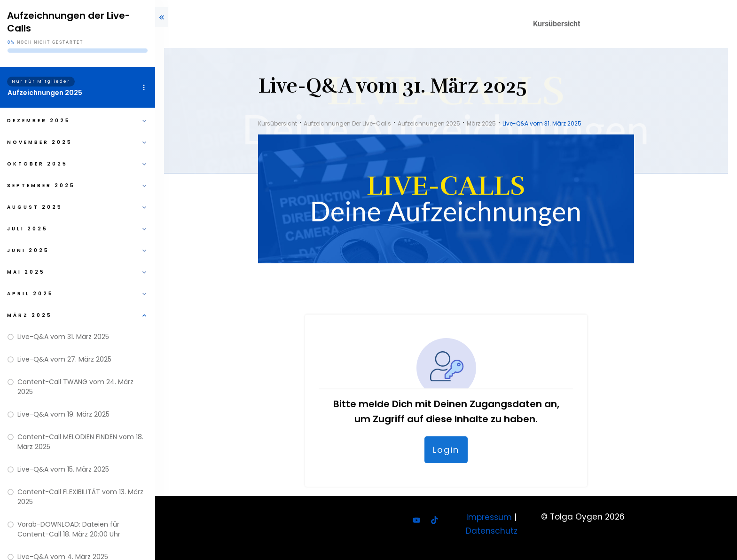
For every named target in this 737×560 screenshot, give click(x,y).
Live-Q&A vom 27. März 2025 (64, 359)
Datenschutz (492, 531)
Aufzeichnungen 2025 (45, 93)
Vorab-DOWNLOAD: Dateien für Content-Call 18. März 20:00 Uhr (69, 529)
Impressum (489, 517)
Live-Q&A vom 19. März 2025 (63, 414)
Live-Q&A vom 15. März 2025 (63, 469)
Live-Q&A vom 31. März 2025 (63, 337)
